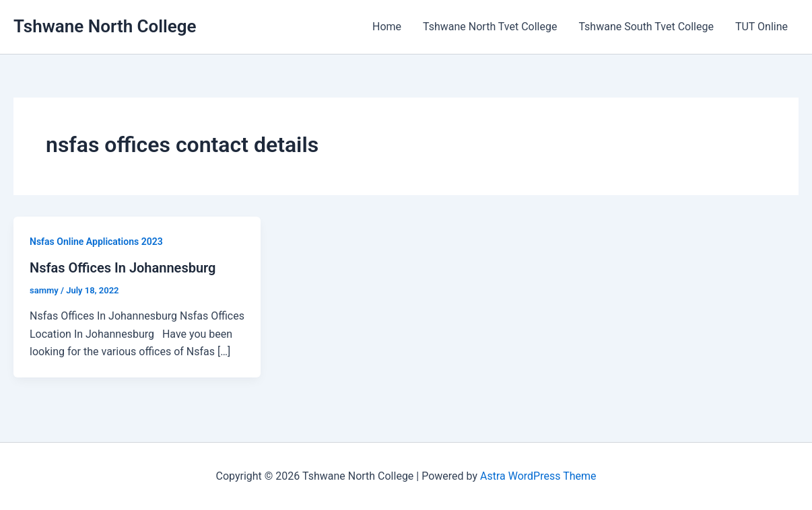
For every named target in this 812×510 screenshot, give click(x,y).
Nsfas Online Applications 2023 (96, 242)
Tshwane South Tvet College (646, 27)
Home (387, 27)
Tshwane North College (105, 26)
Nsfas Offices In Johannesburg (123, 268)
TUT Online (762, 27)
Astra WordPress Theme (538, 476)
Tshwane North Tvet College (490, 27)
